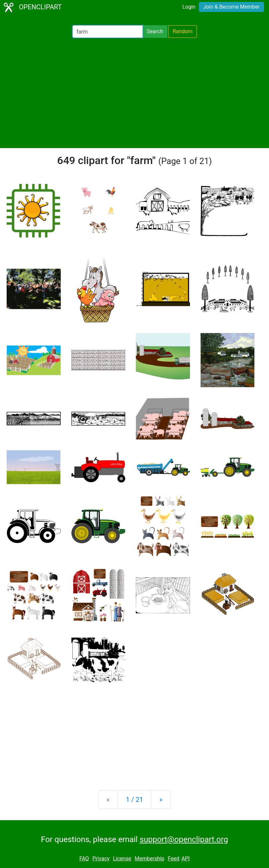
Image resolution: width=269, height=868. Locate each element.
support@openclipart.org (184, 839)
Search (155, 31)
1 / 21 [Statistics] (134, 800)
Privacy (101, 859)
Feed (174, 859)
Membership (149, 859)
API (185, 859)
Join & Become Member (231, 7)
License (122, 859)
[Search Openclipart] (108, 32)
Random (183, 31)
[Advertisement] (134, 93)
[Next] (161, 800)
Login (189, 7)
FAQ (84, 859)
